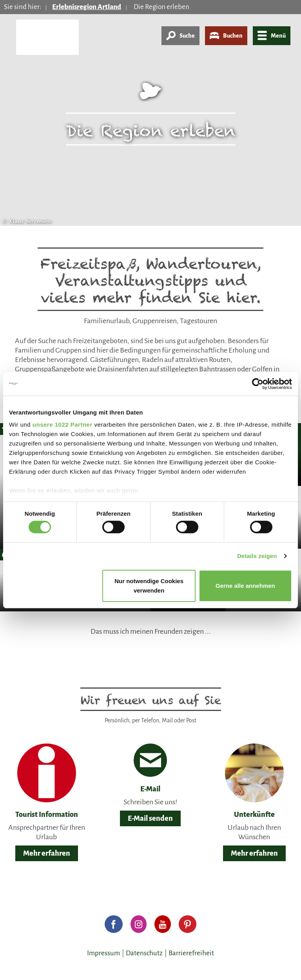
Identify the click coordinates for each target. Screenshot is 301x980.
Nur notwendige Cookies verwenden (149, 586)
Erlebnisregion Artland (87, 7)
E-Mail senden (150, 818)
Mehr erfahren (47, 853)
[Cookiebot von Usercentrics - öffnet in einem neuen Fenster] (258, 384)
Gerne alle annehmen (245, 586)
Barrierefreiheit (191, 953)
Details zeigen (257, 556)
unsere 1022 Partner (63, 425)
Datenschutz (144, 953)
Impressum (103, 953)
